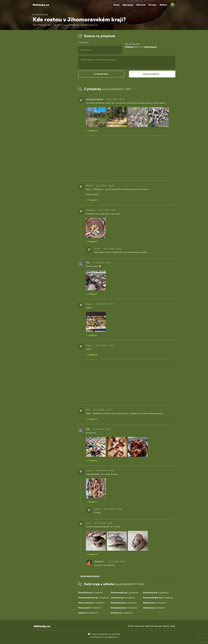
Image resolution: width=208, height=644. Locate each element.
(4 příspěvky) (158, 598)
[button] (101, 74)
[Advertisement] (53, 74)
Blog (173, 626)
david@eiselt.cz (111, 637)
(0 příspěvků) (91, 593)
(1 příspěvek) (94, 598)
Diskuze (163, 5)
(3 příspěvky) (125, 593)
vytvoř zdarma (150, 47)
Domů (117, 5)
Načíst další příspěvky (90, 576)
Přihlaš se (129, 47)
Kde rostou (128, 5)
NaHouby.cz (41, 5)
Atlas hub (141, 5)
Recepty (153, 5)
